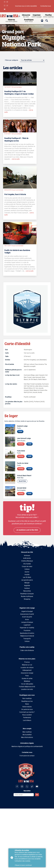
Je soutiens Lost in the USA (27, 530)
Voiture (27, 641)
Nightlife (27, 586)
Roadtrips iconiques (27, 594)
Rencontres (27, 591)
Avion (27, 620)
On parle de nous (27, 709)
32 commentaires (17, 87)
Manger (27, 583)
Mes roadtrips (27, 732)
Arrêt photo (27, 558)
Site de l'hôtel (22, 481)
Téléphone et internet (27, 636)
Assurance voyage (27, 673)
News (27, 704)
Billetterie (27, 681)
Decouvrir (11, 26)
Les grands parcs (21, 26)
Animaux (27, 556)
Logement (27, 625)
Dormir (27, 572)
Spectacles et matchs (27, 633)
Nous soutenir (27, 715)
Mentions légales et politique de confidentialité (27, 746)
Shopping (27, 599)
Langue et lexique (27, 622)
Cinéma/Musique (27, 561)
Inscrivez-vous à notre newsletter (26, 6)
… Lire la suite (15, 159)
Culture (27, 569)
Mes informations (27, 737)
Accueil (4, 26)
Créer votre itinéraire (27, 650)
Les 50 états (27, 577)
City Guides (27, 564)
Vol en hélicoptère (27, 684)
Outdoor (27, 588)
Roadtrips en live (27, 701)
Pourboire (27, 631)
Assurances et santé (27, 614)
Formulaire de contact (27, 756)
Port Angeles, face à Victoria (15, 194)
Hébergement (27, 670)
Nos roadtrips (27, 698)
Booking (21, 444)
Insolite (27, 575)
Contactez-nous (46, 6)
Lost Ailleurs (27, 720)
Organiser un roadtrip (27, 628)
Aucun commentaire (18, 190)
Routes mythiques (27, 596)
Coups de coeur (27, 566)
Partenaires (27, 718)
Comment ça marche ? (27, 712)
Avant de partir (27, 617)
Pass (27, 676)
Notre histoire (27, 707)
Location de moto (27, 689)
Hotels (20, 431)
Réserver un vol (27, 665)
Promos (27, 662)
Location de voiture (27, 668)
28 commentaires (17, 134)
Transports (27, 639)
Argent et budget (27, 611)
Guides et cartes (27, 679)
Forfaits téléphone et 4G (27, 687)
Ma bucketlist (27, 735)
